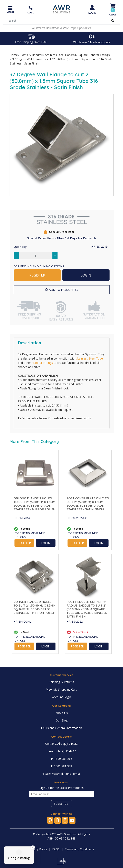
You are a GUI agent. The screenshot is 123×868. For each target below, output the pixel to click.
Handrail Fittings (42, 363)
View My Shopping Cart (61, 689)
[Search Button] (113, 21)
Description (30, 343)
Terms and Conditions (79, 849)
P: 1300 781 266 (62, 759)
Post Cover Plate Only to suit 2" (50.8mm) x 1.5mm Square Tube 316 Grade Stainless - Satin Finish (88, 504)
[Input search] (58, 21)
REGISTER (37, 275)
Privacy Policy (38, 849)
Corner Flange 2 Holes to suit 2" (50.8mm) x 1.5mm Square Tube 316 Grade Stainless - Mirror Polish (34, 607)
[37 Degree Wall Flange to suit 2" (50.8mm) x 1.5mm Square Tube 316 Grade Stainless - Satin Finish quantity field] (36, 256)
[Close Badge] (33, 847)
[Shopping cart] (113, 10)
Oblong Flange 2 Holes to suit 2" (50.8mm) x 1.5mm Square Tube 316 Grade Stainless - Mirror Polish (34, 504)
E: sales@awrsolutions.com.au (61, 774)
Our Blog (62, 720)
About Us (62, 713)
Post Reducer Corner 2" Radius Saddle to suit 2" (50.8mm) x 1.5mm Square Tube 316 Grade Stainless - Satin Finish (88, 609)
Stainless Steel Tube (90, 358)
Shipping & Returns (61, 682)
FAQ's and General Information (61, 728)
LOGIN (86, 275)
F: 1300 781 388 (61, 766)
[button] (62, 290)
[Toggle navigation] (10, 10)
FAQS (56, 849)
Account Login (61, 697)
